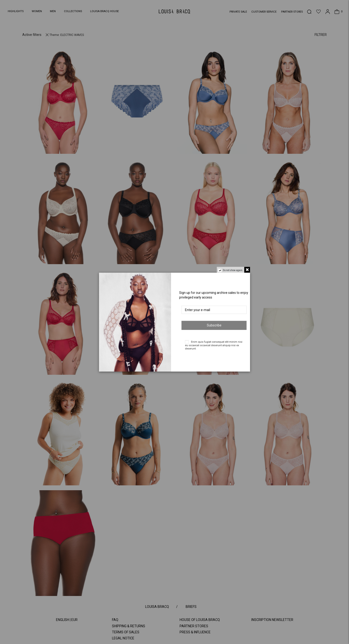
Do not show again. (235, 268)
